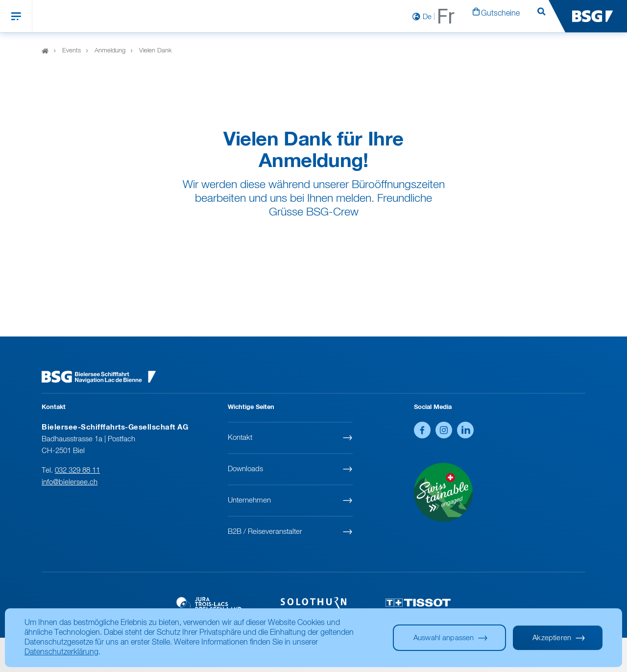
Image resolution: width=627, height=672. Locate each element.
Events (72, 51)
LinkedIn (465, 430)
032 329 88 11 (77, 470)
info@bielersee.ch (70, 482)
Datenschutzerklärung (61, 652)
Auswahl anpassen (444, 638)
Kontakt (240, 438)
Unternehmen (249, 500)
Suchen (541, 17)
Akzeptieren (552, 638)
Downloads (245, 469)
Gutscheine (500, 14)
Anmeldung (110, 51)
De (427, 17)
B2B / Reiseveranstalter (265, 532)
